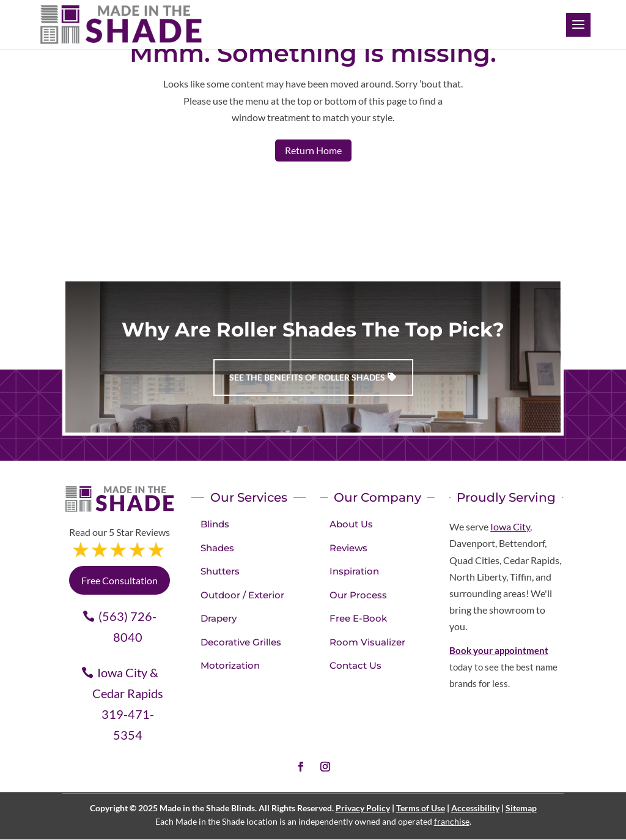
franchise (452, 821)
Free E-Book (358, 618)
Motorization (230, 665)
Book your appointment (499, 650)
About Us (351, 524)
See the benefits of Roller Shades (307, 377)
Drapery (219, 618)
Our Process (358, 595)
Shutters (220, 571)
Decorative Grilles (241, 642)
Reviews (348, 548)
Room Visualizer (367, 642)
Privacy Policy (363, 808)
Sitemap (521, 808)
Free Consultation (120, 580)
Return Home (313, 150)
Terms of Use (421, 808)
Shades (217, 548)
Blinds (215, 524)
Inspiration (354, 571)
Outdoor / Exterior (242, 595)
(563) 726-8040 (127, 626)
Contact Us (355, 665)
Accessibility (475, 808)
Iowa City (510, 526)
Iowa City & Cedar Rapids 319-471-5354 (128, 704)
